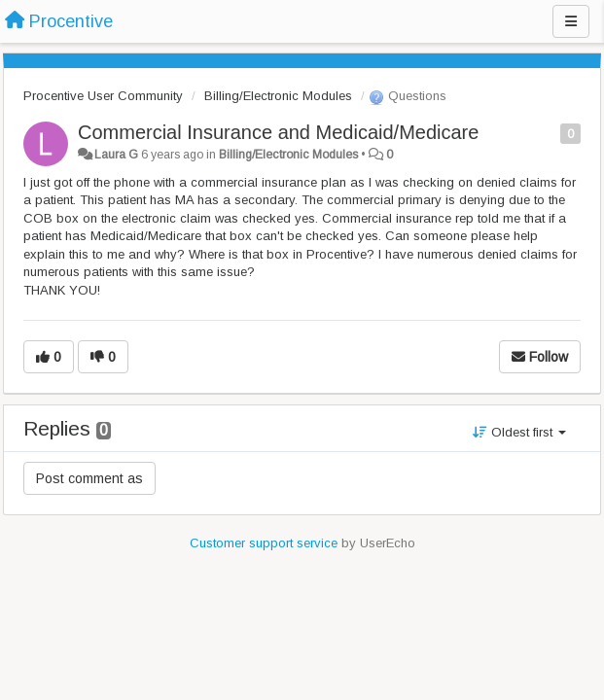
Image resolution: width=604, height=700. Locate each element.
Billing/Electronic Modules (278, 96)
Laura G (116, 155)
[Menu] (571, 21)
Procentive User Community (103, 96)
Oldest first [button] (519, 432)
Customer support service (264, 543)
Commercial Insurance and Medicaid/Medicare (278, 132)
